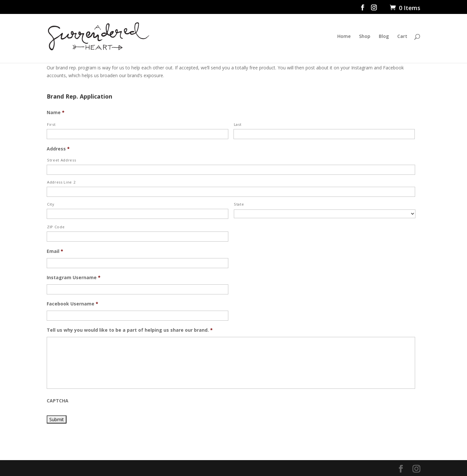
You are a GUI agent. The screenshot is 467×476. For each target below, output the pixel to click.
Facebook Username (72, 304)
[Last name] (324, 134)
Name (56, 113)
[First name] (138, 134)
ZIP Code (56, 227)
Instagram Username (74, 278)
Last (238, 124)
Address (58, 149)
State (239, 204)
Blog (384, 37)
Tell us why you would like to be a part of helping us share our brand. (130, 330)
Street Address (61, 160)
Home (344, 37)
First (51, 124)
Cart (402, 37)
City (51, 204)
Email (55, 251)
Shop (365, 37)
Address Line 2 (61, 182)
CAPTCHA (58, 401)
